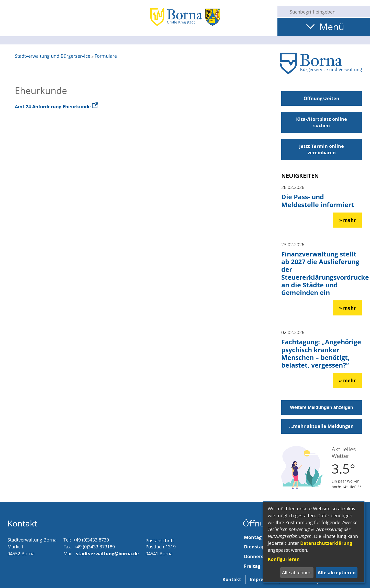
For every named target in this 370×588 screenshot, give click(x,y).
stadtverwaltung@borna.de (107, 554)
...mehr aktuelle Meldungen (321, 426)
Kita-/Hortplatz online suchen (322, 122)
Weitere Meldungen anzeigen (322, 407)
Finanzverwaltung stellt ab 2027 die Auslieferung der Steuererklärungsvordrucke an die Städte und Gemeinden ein (325, 273)
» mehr (347, 220)
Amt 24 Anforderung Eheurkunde (57, 107)
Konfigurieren (284, 559)
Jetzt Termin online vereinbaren (322, 149)
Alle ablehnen (297, 572)
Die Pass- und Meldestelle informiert (318, 201)
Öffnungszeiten (321, 98)
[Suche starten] (282, 12)
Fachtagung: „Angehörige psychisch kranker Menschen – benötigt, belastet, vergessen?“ (321, 353)
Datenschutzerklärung (326, 543)
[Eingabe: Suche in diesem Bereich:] (328, 12)
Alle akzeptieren (337, 572)
